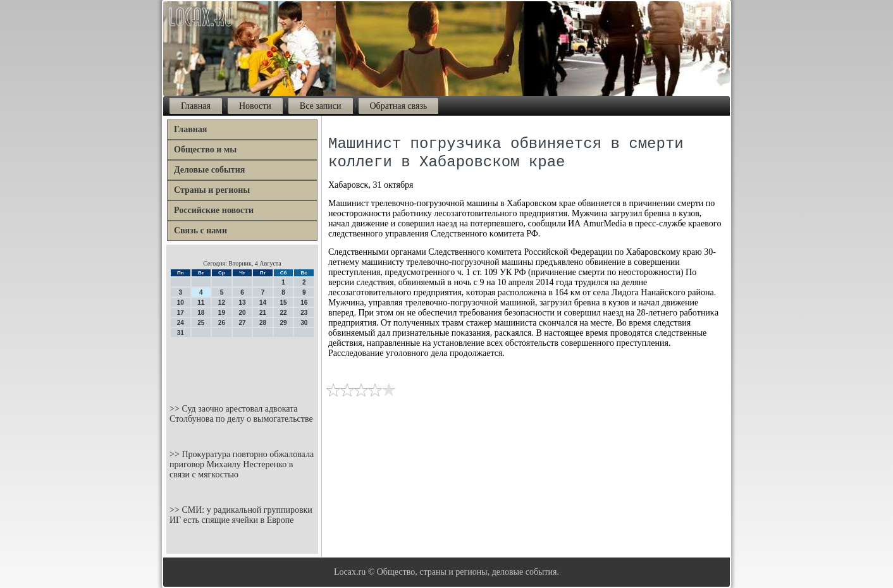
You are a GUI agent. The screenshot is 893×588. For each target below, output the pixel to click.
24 (181, 323)
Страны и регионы (212, 190)
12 (222, 303)
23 (304, 313)
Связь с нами (200, 230)
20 (242, 313)
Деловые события (209, 170)
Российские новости (214, 210)
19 (222, 313)
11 (201, 303)
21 (263, 313)
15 (284, 303)
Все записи (321, 106)
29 (284, 323)
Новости (255, 106)
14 (263, 303)
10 (181, 303)
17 (181, 313)
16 (304, 303)
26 (222, 323)
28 (263, 323)
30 (304, 323)
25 (201, 323)
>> (176, 409)
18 (201, 313)
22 (284, 313)
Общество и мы (205, 150)
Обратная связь (399, 106)
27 (242, 323)
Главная (196, 106)
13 (242, 303)
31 (181, 333)
